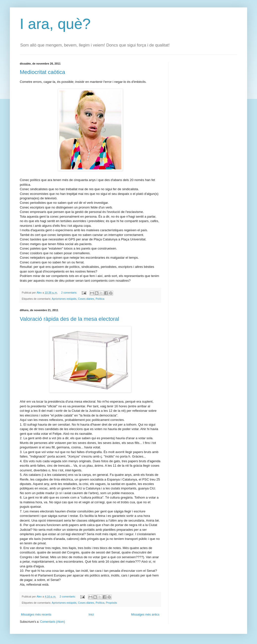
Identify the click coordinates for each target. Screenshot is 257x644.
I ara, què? (55, 24)
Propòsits (111, 603)
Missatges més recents (36, 615)
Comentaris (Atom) (53, 622)
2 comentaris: (69, 293)
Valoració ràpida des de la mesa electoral (69, 319)
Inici (91, 615)
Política (100, 299)
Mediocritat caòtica (42, 72)
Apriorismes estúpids (64, 299)
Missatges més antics (145, 615)
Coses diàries (86, 299)
